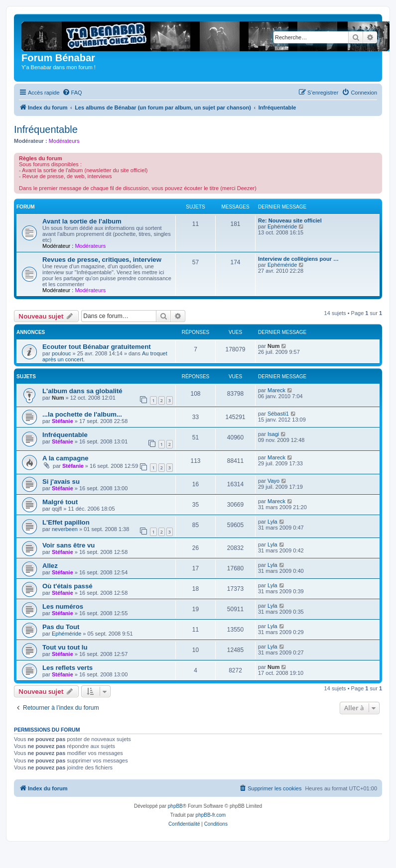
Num (273, 346)
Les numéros (63, 606)
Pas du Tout (61, 627)
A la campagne (66, 458)
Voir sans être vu (68, 545)
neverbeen (65, 529)
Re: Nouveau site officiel (290, 220)
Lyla (272, 522)
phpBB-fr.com (211, 815)
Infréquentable (46, 129)
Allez (50, 566)
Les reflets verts (67, 668)
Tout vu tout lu (65, 647)
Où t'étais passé (67, 586)
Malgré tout (60, 502)
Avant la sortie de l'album (82, 221)
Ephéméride (282, 226)
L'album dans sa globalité (82, 391)
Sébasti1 (278, 414)
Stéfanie (63, 421)
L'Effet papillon (66, 522)
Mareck (276, 390)
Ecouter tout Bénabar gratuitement (97, 347)
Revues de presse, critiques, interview (102, 260)
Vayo (273, 481)
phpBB (175, 806)
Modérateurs (64, 141)
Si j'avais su (61, 482)
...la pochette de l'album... (82, 414)
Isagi (273, 434)
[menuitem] (72, 93)
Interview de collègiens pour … (298, 259)
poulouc (62, 353)
